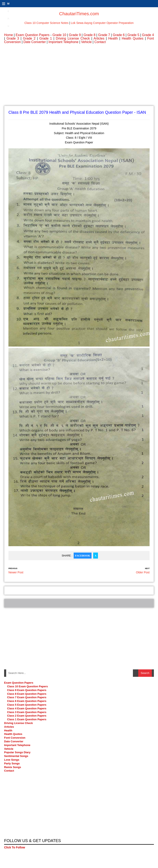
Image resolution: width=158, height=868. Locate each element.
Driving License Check (73, 38)
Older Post (143, 572)
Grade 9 (75, 35)
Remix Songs (13, 767)
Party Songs (12, 763)
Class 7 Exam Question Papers (27, 697)
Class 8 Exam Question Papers (27, 694)
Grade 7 (104, 35)
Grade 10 (59, 35)
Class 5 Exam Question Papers (27, 705)
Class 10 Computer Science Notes (46, 23)
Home (9, 35)
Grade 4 (148, 35)
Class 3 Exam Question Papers (27, 712)
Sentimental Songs (16, 756)
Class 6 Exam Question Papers (27, 701)
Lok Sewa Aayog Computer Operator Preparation (102, 23)
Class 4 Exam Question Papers (27, 708)
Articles (99, 38)
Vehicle (86, 42)
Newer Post (16, 572)
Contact (100, 42)
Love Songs (12, 760)
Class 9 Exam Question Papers (27, 690)
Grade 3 (13, 38)
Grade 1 (46, 38)
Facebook (83, 556)
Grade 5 (133, 35)
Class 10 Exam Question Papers (27, 686)
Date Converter (35, 42)
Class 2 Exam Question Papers (27, 716)
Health (113, 38)
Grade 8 (89, 35)
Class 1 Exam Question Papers (27, 719)
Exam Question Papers (33, 35)
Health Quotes (133, 38)
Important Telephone (64, 42)
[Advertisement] (79, 77)
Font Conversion (15, 738)
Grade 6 (119, 35)
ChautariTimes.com (79, 14)
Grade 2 (29, 38)
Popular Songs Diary (17, 752)
